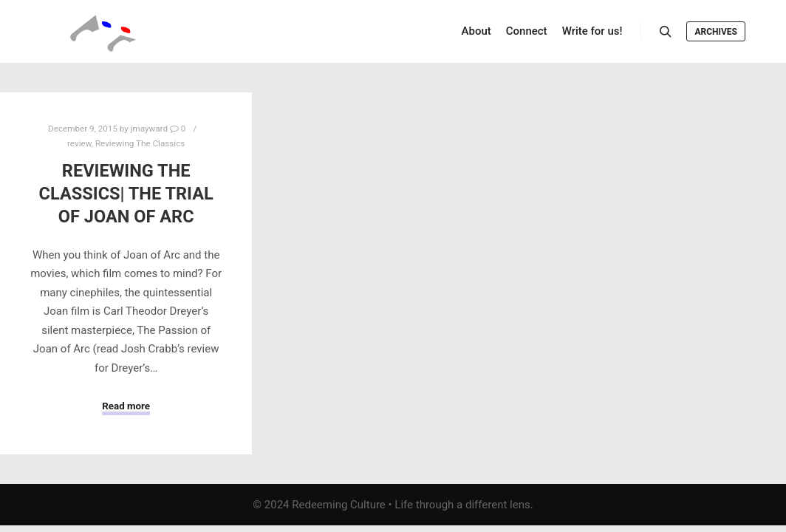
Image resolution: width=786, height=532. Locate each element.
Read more (126, 406)
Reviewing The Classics (140, 143)
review (79, 143)
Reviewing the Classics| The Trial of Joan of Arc (126, 193)
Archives (716, 32)
